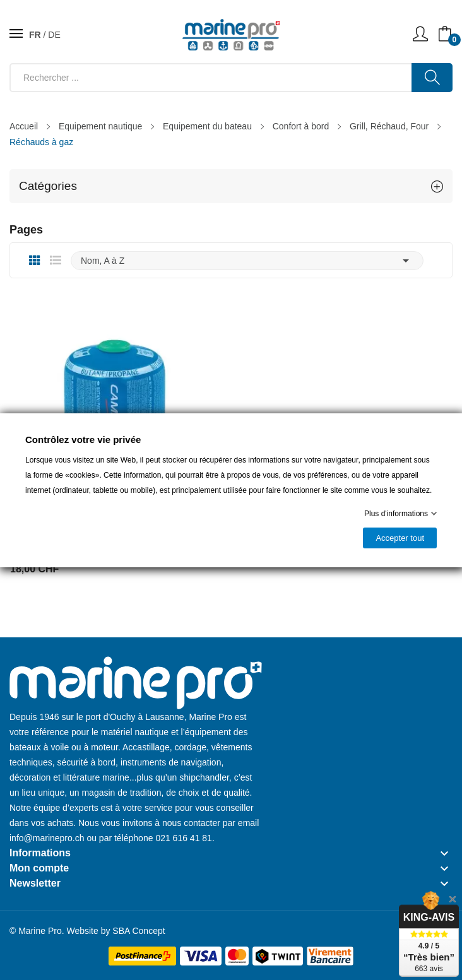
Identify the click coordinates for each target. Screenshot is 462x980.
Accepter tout (400, 538)
